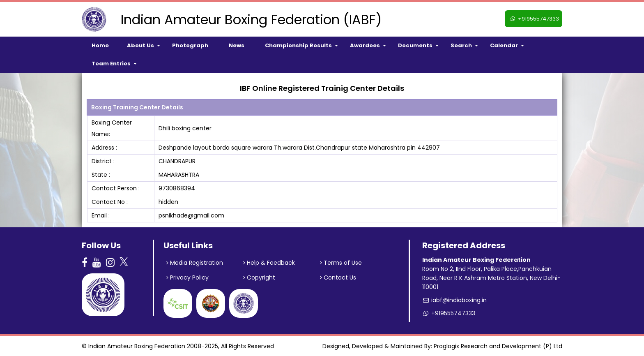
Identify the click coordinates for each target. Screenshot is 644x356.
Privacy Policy (187, 277)
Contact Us (338, 277)
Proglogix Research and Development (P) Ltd (498, 346)
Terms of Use (341, 263)
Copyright (259, 277)
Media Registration (195, 263)
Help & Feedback (269, 263)
